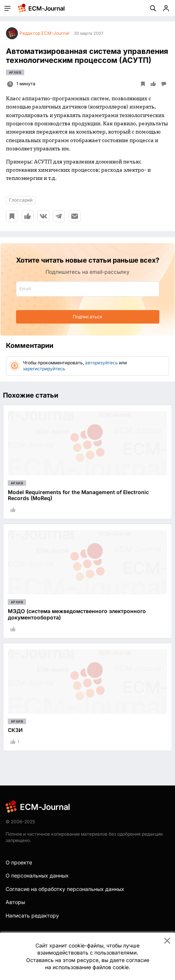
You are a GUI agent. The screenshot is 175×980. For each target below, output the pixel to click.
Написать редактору (32, 915)
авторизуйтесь (101, 363)
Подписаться (87, 317)
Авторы (15, 902)
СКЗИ (15, 730)
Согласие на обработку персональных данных (65, 889)
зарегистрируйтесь (44, 369)
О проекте (19, 862)
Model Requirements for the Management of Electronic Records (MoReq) (78, 495)
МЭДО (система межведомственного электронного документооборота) (77, 614)
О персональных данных (37, 875)
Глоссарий (21, 200)
